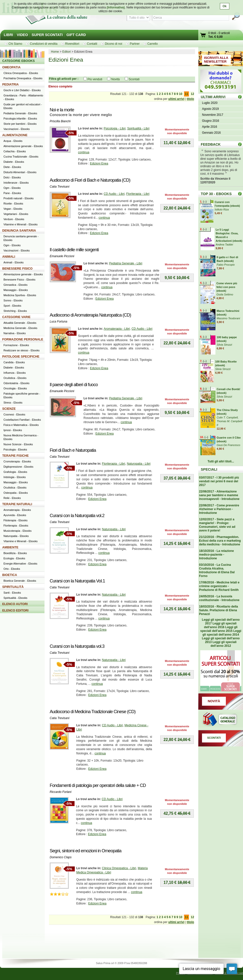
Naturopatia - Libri (139, 464)
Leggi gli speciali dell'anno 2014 (222, 633)
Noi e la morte (62, 110)
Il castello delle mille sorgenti (74, 250)
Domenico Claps (61, 857)
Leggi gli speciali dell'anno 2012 (223, 644)
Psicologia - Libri (115, 128)
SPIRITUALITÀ (13, 587)
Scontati (134, 79)
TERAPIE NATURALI (17, 504)
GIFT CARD (76, 35)
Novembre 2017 (213, 115)
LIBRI (8, 35)
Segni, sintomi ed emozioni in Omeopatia (85, 851)
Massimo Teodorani (228, 318)
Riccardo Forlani (61, 792)
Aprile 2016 (210, 127)
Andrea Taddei (224, 245)
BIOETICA (10, 575)
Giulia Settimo (225, 294)
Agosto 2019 (210, 109)
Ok (225, 6)
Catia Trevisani (60, 187)
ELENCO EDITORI (15, 611)
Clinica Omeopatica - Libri (119, 868)
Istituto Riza (222, 209)
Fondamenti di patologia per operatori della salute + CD (98, 785)
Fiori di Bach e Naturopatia (73, 450)
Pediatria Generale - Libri (126, 263)
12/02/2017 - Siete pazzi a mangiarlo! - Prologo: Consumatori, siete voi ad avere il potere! (217, 525)
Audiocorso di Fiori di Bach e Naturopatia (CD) (90, 180)
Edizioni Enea (99, 163)
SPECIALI (209, 469)
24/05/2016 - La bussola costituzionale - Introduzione (219, 598)
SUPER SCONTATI (47, 35)
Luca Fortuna (59, 322)
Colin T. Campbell (227, 417)
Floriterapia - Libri (138, 194)
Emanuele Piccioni (62, 256)
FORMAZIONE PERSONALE (23, 339)
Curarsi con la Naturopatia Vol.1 (77, 581)
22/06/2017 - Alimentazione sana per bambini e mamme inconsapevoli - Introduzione (219, 495)
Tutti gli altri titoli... (221, 461)
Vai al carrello (203, 36)
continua (84, 152)
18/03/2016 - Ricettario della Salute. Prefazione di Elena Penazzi (219, 610)
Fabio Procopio (226, 265)
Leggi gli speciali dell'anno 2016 (220, 625)
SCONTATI (214, 738)
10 (181, 94)
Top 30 (240, 194)
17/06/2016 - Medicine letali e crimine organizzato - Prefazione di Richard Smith (219, 586)
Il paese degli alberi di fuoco (74, 385)
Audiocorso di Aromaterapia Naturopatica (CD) (90, 315)
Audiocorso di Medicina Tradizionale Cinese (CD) (93, 712)
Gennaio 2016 (211, 133)
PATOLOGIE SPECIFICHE (21, 357)
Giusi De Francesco (228, 445)
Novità (116, 79)
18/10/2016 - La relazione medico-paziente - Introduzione (216, 555)
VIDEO (22, 35)
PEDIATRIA (10, 84)
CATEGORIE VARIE (16, 317)
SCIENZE (9, 409)
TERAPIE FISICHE (16, 456)
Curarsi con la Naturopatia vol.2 (77, 516)
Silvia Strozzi (224, 345)
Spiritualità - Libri (138, 128)
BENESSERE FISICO (17, 269)
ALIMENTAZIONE (15, 135)
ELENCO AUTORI (15, 604)
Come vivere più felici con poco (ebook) (227, 287)
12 (192, 94)
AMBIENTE (10, 547)
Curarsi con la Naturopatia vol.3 (77, 646)
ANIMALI (9, 257)
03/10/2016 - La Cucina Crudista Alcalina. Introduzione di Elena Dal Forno (217, 570)
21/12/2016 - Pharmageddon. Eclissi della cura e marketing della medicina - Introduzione (220, 541)
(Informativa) (116, 7)
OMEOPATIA (11, 67)
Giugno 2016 (211, 121)
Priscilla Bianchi (60, 121)
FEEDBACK (211, 144)
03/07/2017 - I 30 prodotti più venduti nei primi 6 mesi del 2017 (219, 481)
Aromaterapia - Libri (117, 329)
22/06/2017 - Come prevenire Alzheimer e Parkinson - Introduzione (219, 509)
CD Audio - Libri (114, 194)
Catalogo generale (221, 720)
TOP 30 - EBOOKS (216, 194)
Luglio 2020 (210, 103)
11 (186, 94)
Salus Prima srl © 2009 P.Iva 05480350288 (121, 963)
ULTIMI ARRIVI (213, 97)
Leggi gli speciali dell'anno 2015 (219, 629)
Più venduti (95, 79)
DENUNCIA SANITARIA (19, 231)
